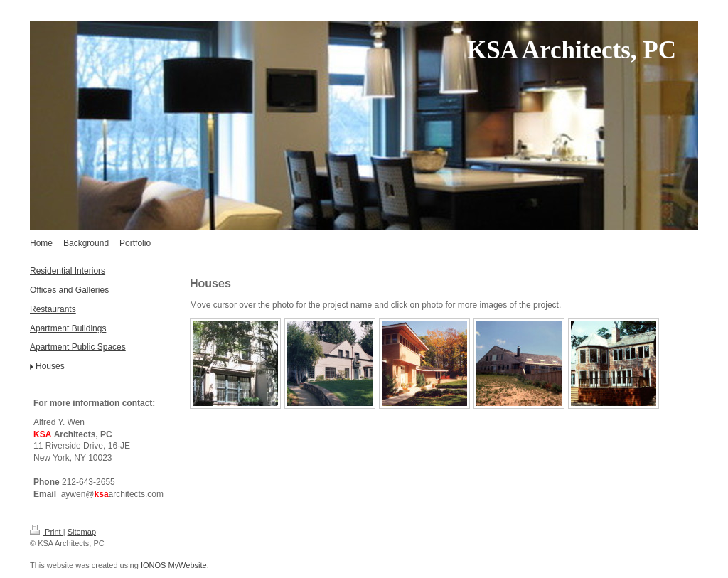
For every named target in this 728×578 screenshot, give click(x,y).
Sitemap (82, 532)
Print (47, 532)
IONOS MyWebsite (174, 565)
